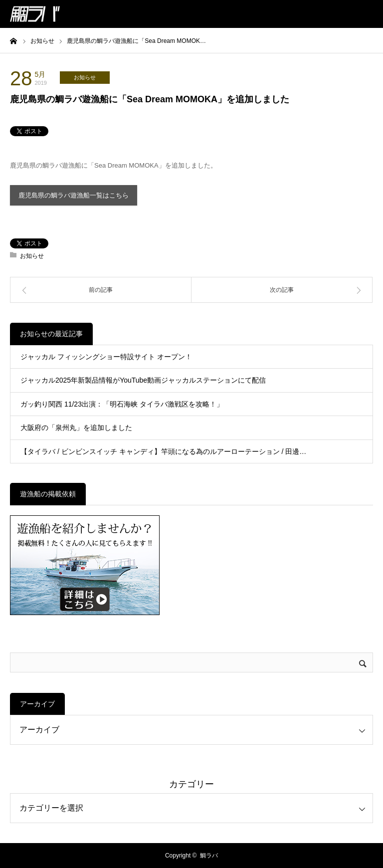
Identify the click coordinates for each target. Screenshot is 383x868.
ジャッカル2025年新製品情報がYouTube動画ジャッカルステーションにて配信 (143, 380)
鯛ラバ (209, 856)
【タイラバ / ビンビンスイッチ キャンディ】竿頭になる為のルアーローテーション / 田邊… (163, 451)
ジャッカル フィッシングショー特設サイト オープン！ (106, 357)
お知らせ (85, 77)
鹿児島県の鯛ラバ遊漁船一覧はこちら (74, 195)
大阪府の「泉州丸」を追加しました (76, 428)
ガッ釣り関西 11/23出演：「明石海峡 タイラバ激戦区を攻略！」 (122, 404)
